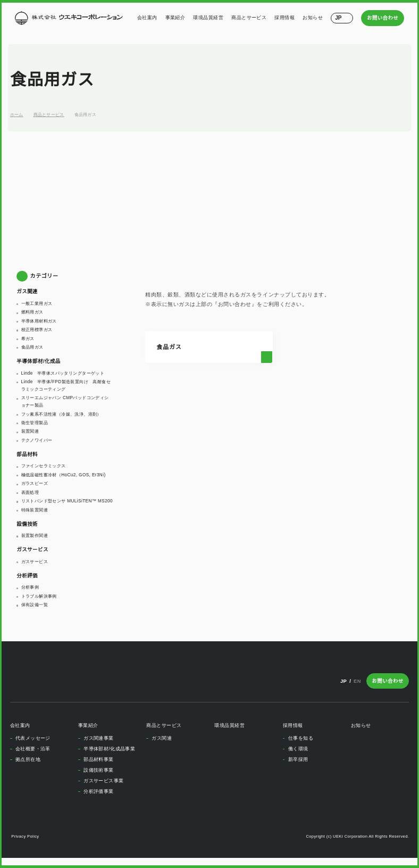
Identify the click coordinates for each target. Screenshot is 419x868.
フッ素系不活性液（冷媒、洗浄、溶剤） (61, 414)
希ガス (28, 338)
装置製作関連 (35, 543)
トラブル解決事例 (39, 604)
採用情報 (286, 18)
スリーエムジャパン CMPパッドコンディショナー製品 (67, 401)
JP (344, 688)
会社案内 (148, 18)
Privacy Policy (26, 844)
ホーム (17, 115)
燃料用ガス (32, 312)
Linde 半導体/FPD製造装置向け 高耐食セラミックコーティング (67, 385)
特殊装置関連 (35, 517)
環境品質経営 (209, 18)
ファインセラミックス (44, 466)
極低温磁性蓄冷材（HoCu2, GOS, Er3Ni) (64, 475)
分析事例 (30, 594)
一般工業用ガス (37, 303)
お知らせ (314, 18)
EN (359, 688)
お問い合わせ (384, 18)
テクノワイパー (37, 440)
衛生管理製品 (35, 423)
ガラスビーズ (35, 483)
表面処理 (30, 492)
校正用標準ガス (37, 329)
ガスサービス (35, 569)
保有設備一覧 (35, 612)
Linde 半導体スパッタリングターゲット (64, 373)
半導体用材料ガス (39, 321)
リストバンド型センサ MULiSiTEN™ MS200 (60, 505)
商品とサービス (250, 18)
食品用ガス (86, 115)
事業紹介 (177, 18)
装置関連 (30, 431)
